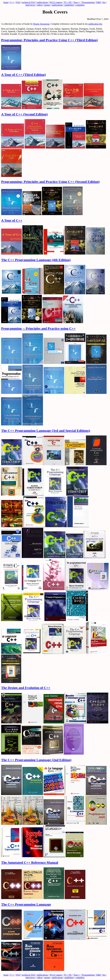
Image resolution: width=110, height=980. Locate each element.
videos (40, 5)
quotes (47, 5)
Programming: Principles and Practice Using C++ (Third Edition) (49, 40)
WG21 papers (56, 2)
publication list (95, 24)
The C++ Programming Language (26, 904)
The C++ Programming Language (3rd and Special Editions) (46, 431)
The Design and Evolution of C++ (26, 688)
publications (42, 2)
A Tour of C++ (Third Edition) (23, 75)
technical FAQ (29, 2)
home (6, 2)
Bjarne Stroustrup (41, 24)
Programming (88, 2)
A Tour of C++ (12, 220)
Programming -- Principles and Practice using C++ (38, 328)
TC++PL (68, 2)
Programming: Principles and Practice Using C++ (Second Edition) (50, 182)
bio (104, 2)
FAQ (18, 2)
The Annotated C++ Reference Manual (30, 862)
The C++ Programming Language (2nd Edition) (36, 760)
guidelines (69, 5)
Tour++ (77, 2)
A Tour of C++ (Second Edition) (24, 114)
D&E (99, 2)
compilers (80, 5)
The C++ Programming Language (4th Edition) (36, 260)
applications (57, 5)
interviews (30, 5)
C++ (12, 2)
